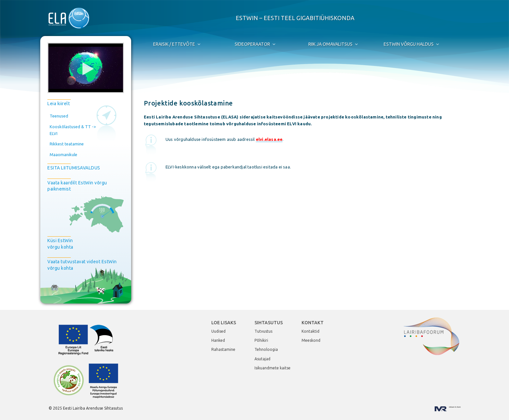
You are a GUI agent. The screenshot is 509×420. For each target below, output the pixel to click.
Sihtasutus (269, 323)
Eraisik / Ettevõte (177, 44)
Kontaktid (310, 331)
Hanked (218, 340)
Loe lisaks (224, 323)
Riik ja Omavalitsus (334, 44)
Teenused (59, 116)
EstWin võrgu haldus (412, 44)
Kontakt (313, 323)
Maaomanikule (63, 154)
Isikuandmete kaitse (273, 368)
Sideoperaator (255, 44)
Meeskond (311, 340)
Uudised (218, 331)
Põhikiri (261, 340)
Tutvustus (263, 331)
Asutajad (262, 359)
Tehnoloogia (266, 349)
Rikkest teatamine (67, 144)
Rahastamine (223, 349)
